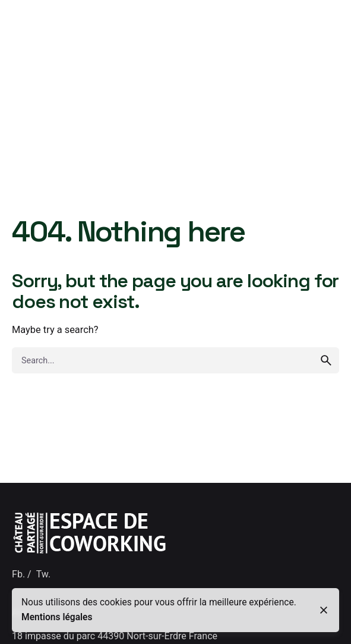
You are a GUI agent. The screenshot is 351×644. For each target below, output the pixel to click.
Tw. (43, 574)
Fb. (18, 574)
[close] (324, 610)
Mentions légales (57, 617)
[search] (326, 360)
